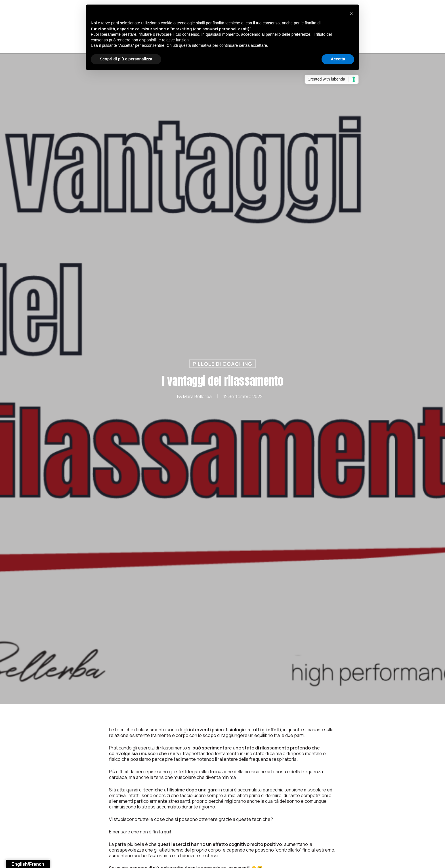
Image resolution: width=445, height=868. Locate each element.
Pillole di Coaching (222, 364)
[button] (351, 14)
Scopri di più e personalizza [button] (126, 59)
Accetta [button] (338, 59)
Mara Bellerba (197, 396)
